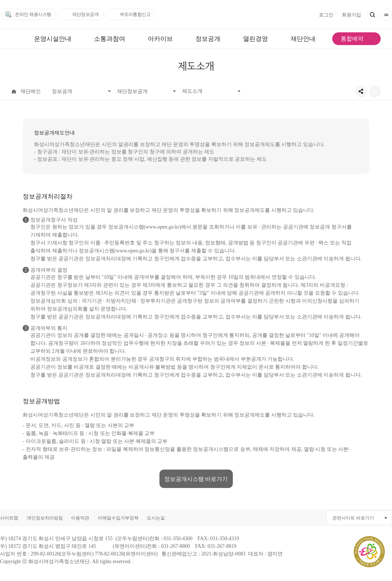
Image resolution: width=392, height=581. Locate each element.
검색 (372, 15)
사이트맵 (9, 518)
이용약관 (80, 518)
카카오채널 (277, 518)
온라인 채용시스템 (33, 14)
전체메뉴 (386, 15)
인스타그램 (303, 518)
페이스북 (265, 518)
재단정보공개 (85, 14)
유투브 (290, 518)
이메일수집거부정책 (118, 518)
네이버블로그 (316, 518)
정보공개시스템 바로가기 (196, 479)
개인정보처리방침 (45, 518)
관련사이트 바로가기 (353, 518)
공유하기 (361, 91)
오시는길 (156, 518)
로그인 (326, 15)
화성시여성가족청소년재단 (196, 14)
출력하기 (375, 91)
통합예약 (352, 39)
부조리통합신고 (135, 14)
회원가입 (351, 15)
